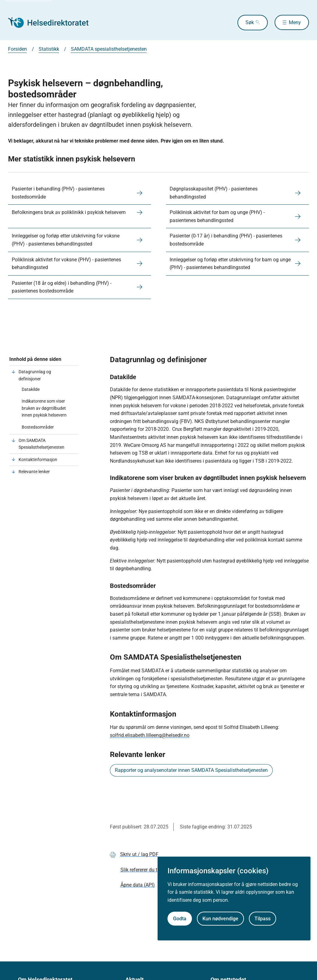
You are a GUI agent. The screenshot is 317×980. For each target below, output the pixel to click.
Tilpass (263, 919)
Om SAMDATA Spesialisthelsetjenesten (41, 444)
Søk (248, 22)
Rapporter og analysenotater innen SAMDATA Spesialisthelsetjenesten (191, 770)
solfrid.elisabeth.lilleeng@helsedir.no (150, 735)
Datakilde (31, 389)
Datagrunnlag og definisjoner (35, 375)
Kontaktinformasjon (38, 460)
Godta (180, 919)
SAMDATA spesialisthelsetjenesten (109, 49)
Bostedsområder (38, 427)
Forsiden (17, 49)
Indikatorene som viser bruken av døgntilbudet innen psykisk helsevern (44, 408)
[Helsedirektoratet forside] (53, 23)
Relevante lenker (35, 472)
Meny (295, 22)
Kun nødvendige (220, 919)
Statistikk (49, 49)
